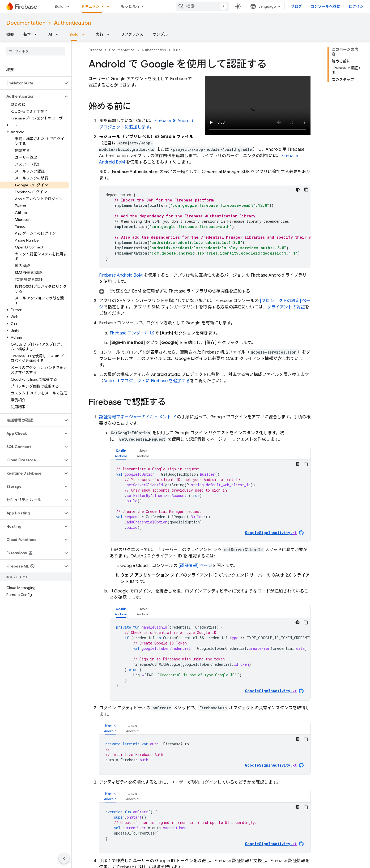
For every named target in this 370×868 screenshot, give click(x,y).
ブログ (296, 6)
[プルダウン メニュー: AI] (58, 34)
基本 (27, 34)
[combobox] (202, 6)
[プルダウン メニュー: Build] (70, 6)
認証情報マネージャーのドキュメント (135, 417)
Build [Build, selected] (74, 34)
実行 (100, 34)
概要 (10, 34)
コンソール (129, 333)
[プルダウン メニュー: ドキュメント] (110, 6)
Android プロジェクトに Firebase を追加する (147, 381)
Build (59, 6)
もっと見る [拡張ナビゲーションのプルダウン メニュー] (130, 6)
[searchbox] (36, 51)
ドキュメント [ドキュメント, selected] (92, 6)
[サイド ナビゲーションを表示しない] (64, 858)
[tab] (121, 453)
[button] (31, 83)
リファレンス (132, 34)
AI (50, 34)
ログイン (356, 6)
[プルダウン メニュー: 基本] (37, 34)
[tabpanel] (210, 501)
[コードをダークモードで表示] (298, 190)
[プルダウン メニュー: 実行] (110, 34)
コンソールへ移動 (325, 6)
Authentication (72, 23)
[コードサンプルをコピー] (306, 190)
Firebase (95, 50)
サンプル (160, 34)
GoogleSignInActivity (271, 765)
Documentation (26, 23)
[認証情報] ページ (195, 566)
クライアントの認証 (286, 307)
